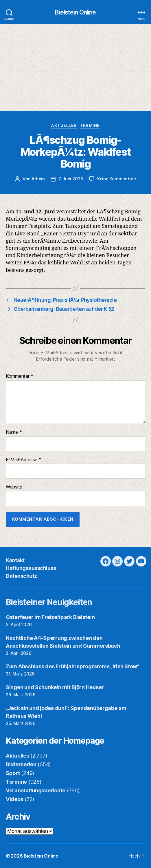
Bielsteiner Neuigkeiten (49, 602)
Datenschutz (21, 576)
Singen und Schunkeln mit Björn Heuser (55, 687)
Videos (14, 799)
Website (14, 487)
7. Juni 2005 (71, 179)
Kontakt (15, 560)
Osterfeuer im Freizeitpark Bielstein (50, 617)
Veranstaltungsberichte (36, 790)
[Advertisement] (75, 68)
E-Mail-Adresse (24, 460)
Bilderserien (21, 764)
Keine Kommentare (117, 179)
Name (14, 432)
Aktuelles (64, 125)
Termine (90, 125)
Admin (38, 179)
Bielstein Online (75, 12)
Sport (13, 773)
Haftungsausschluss (31, 568)
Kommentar (20, 376)
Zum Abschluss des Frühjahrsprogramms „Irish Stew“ (72, 666)
